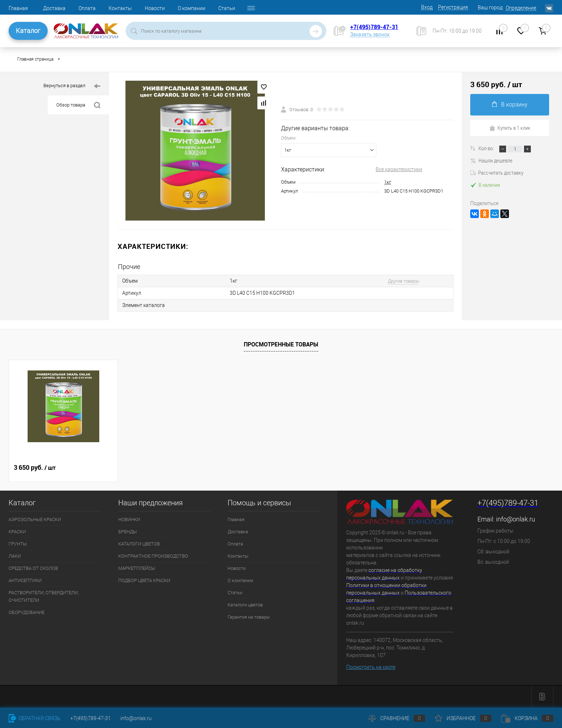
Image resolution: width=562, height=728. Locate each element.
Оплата (87, 8)
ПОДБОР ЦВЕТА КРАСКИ (144, 580)
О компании (192, 8)
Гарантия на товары (249, 617)
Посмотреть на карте (371, 667)
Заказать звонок (370, 34)
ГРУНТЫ (18, 544)
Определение (521, 8)
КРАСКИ (17, 532)
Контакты (120, 8)
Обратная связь (35, 718)
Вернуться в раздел (72, 86)
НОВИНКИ (129, 519)
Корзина (527, 718)
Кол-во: (487, 148)
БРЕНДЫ (128, 532)
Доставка (54, 8)
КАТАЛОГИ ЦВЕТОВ (139, 544)
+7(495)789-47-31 (374, 27)
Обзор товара (78, 105)
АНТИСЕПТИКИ (25, 580)
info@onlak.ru (516, 519)
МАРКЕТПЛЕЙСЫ (137, 568)
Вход (427, 7)
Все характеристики (399, 169)
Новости (155, 8)
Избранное (463, 718)
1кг (388, 182)
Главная (18, 8)
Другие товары (404, 281)
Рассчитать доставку (497, 172)
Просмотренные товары (281, 344)
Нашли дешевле (491, 160)
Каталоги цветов (245, 605)
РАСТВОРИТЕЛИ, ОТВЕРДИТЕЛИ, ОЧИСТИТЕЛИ (44, 596)
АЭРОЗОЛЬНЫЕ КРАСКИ (35, 519)
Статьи (227, 8)
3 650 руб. (35, 468)
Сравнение (397, 718)
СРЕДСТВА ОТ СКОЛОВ (33, 568)
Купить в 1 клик (510, 128)
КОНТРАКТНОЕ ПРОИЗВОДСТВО (153, 556)
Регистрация (453, 7)
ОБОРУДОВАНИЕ (27, 612)
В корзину (510, 105)
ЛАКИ (15, 556)
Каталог (28, 31)
